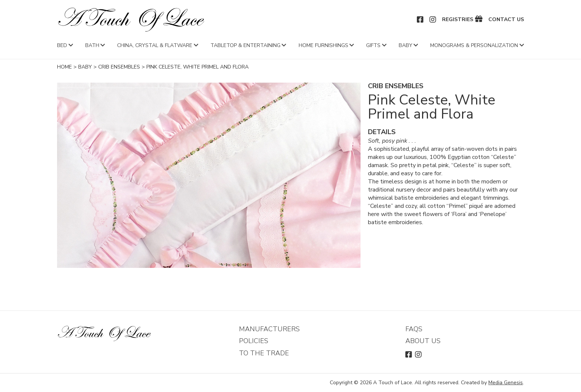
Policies (254, 341)
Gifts (373, 45)
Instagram (433, 20)
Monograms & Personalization (474, 45)
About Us (423, 341)
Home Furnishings (323, 45)
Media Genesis (506, 383)
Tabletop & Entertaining (245, 45)
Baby (406, 45)
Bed (62, 45)
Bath (92, 45)
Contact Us (506, 20)
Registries (458, 20)
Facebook (421, 20)
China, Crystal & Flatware (155, 45)
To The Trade (264, 353)
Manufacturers (269, 329)
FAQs (414, 329)
